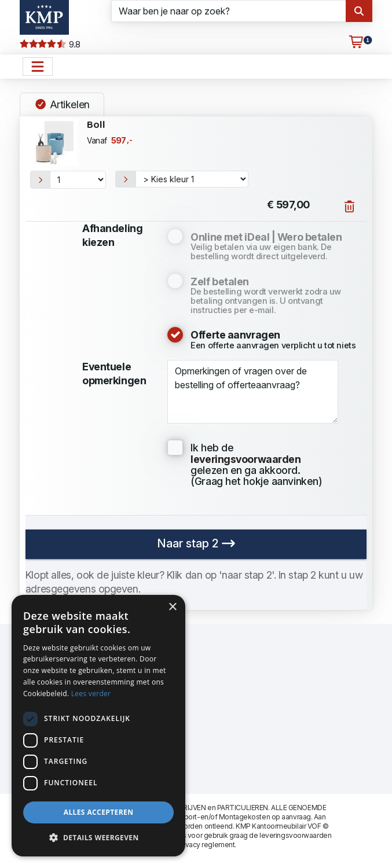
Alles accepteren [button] (99, 812)
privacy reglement (206, 845)
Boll (96, 125)
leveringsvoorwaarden (295, 835)
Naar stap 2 (196, 543)
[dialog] (98, 726)
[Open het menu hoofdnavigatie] (38, 67)
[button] (98, 838)
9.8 (50, 45)
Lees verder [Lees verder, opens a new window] (91, 694)
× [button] (172, 607)
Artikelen (62, 104)
